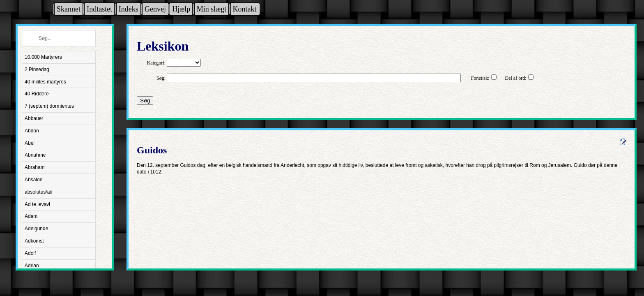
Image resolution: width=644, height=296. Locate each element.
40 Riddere (37, 94)
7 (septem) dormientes (49, 106)
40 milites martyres (45, 82)
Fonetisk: (480, 78)
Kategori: (156, 63)
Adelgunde (36, 229)
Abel (30, 143)
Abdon (32, 131)
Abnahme (35, 155)
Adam (31, 216)
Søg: (161, 78)
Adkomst (34, 241)
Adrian (32, 266)
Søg (145, 101)
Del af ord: (516, 78)
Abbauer (34, 118)
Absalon (33, 180)
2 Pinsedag (37, 69)
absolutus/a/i (38, 192)
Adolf (30, 253)
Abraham (35, 167)
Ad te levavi (37, 204)
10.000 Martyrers (43, 57)
